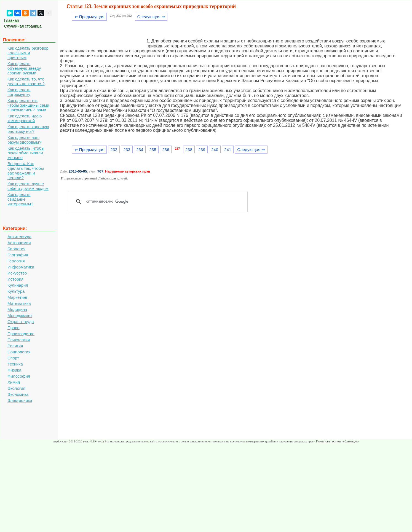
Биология (16, 249)
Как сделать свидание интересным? (20, 199)
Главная (11, 20)
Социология (19, 352)
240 (215, 150)
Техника (15, 364)
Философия (19, 376)
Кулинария (18, 285)
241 (228, 150)
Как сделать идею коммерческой (25, 118)
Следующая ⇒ (151, 17)
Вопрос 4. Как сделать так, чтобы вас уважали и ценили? (26, 171)
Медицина (17, 309)
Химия (14, 382)
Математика (19, 303)
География (18, 255)
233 (127, 150)
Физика (14, 370)
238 (189, 150)
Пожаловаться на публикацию (337, 441)
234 (140, 150)
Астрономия (19, 243)
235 (153, 150)
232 (114, 150)
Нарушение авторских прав (128, 171)
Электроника (20, 400)
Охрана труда (21, 322)
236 (166, 150)
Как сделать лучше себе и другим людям (28, 186)
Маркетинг (18, 297)
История (15, 279)
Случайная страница (23, 26)
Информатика (21, 267)
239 (202, 150)
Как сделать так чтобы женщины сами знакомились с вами (28, 105)
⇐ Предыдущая (89, 17)
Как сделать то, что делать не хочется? (26, 81)
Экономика (18, 394)
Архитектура (19, 237)
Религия (15, 346)
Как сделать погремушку (19, 92)
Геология (16, 261)
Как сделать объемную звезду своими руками (24, 68)
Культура (16, 291)
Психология (19, 340)
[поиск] (160, 201)
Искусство (17, 273)
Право (14, 328)
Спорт (13, 358)
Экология (16, 388)
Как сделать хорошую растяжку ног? (28, 129)
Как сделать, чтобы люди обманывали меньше (26, 153)
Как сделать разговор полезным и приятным (28, 53)
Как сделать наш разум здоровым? (24, 140)
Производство (21, 334)
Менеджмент (20, 315)
